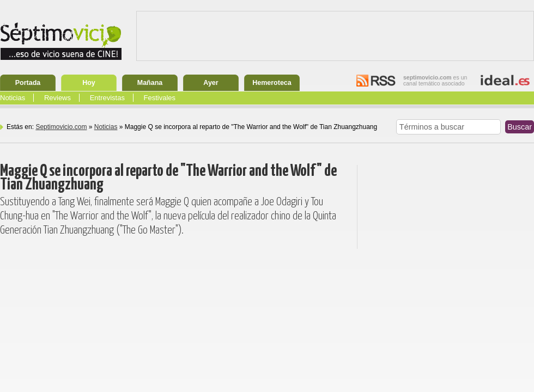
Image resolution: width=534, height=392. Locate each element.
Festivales (160, 98)
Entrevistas (107, 98)
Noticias (13, 98)
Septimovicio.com (61, 127)
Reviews (57, 98)
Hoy (89, 83)
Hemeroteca (272, 83)
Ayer (211, 83)
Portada (28, 83)
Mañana (150, 83)
